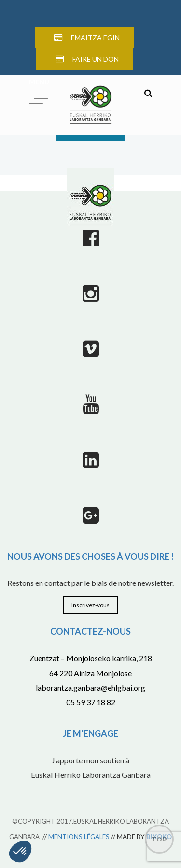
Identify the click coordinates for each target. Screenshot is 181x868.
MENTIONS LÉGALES (79, 837)
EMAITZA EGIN (95, 37)
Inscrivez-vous (90, 605)
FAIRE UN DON (96, 59)
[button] (20, 852)
